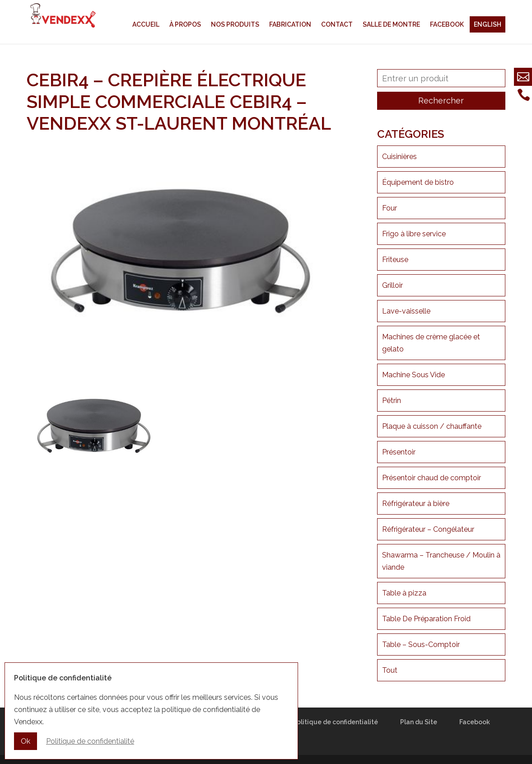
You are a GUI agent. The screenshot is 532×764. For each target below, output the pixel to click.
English (488, 24)
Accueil (146, 24)
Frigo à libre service (414, 234)
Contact (337, 24)
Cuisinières (399, 157)
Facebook (447, 24)
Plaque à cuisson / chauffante (432, 426)
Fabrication (290, 24)
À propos (185, 24)
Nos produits (235, 24)
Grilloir (392, 285)
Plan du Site (419, 722)
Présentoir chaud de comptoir (432, 478)
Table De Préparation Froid (426, 619)
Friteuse (395, 260)
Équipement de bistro (418, 182)
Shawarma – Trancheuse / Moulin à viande (441, 561)
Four (390, 208)
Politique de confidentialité (335, 722)
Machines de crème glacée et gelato (431, 343)
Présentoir (399, 452)
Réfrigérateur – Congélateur (428, 529)
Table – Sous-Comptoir (421, 644)
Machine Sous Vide (413, 375)
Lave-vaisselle (406, 311)
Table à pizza (404, 593)
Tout (390, 670)
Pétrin (392, 401)
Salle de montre (391, 24)
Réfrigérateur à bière (416, 504)
